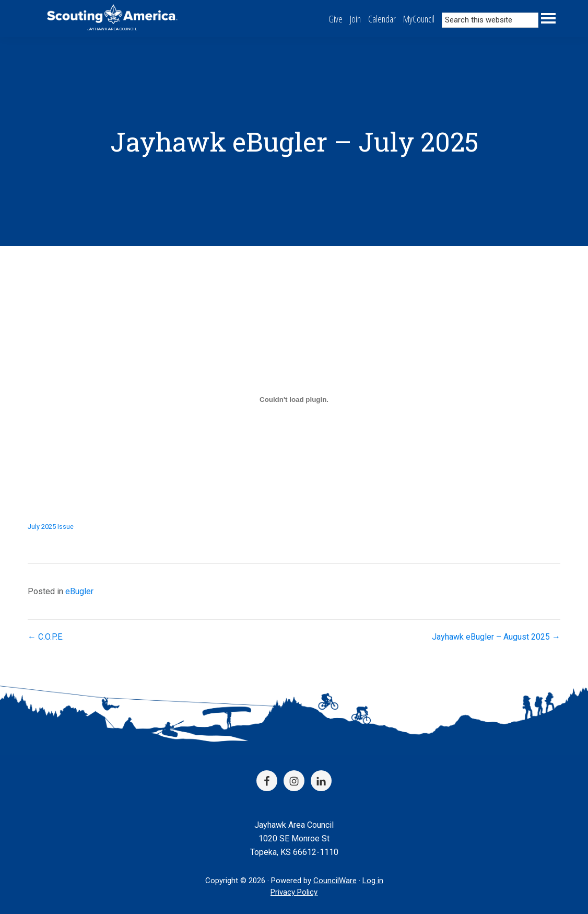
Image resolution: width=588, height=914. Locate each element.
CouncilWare (335, 881)
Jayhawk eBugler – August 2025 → (496, 637)
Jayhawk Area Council (112, 29)
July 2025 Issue (51, 527)
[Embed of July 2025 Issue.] (294, 400)
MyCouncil (419, 19)
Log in (373, 881)
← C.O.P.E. (46, 637)
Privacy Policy (294, 892)
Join (355, 19)
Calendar (382, 19)
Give (336, 19)
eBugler (79, 591)
